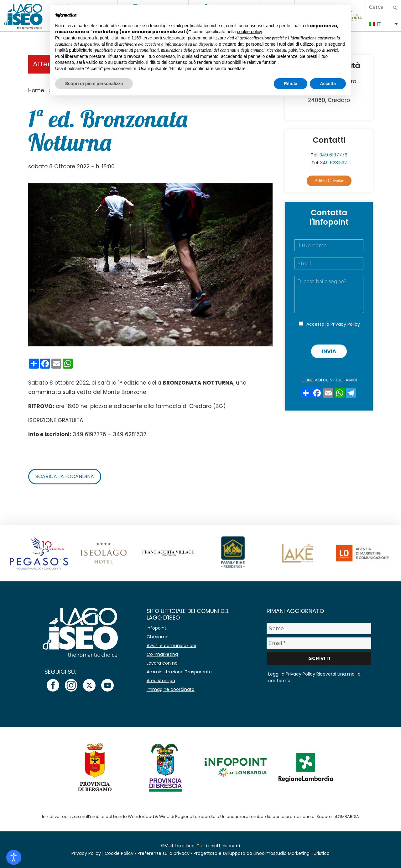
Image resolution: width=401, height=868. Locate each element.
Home (36, 90)
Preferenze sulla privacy (164, 853)
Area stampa (161, 681)
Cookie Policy (119, 853)
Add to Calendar (329, 181)
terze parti (152, 38)
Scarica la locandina (65, 476)
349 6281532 (333, 163)
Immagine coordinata (171, 689)
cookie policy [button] (250, 32)
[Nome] (319, 628)
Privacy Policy (345, 324)
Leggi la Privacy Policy (292, 674)
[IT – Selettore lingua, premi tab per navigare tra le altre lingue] (383, 23)
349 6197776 (333, 155)
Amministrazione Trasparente (179, 672)
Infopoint (156, 628)
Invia (329, 351)
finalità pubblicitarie (74, 50)
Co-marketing (162, 654)
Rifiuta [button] (291, 84)
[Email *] (319, 643)
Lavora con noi (163, 663)
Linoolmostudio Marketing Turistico (292, 853)
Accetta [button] (328, 84)
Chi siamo (158, 637)
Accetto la (333, 324)
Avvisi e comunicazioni (171, 646)
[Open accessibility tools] (14, 857)
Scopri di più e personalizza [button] (94, 84)
